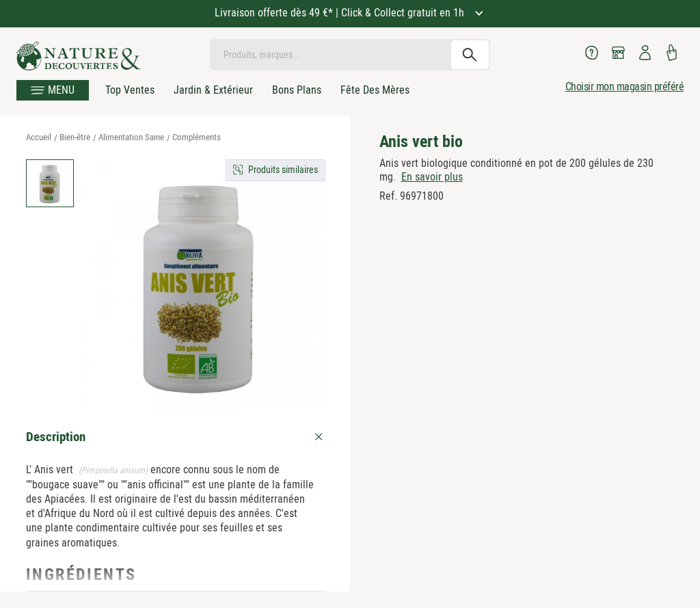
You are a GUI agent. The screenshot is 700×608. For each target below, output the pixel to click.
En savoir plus (432, 177)
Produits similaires (283, 170)
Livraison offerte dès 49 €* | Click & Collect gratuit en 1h (341, 13)
